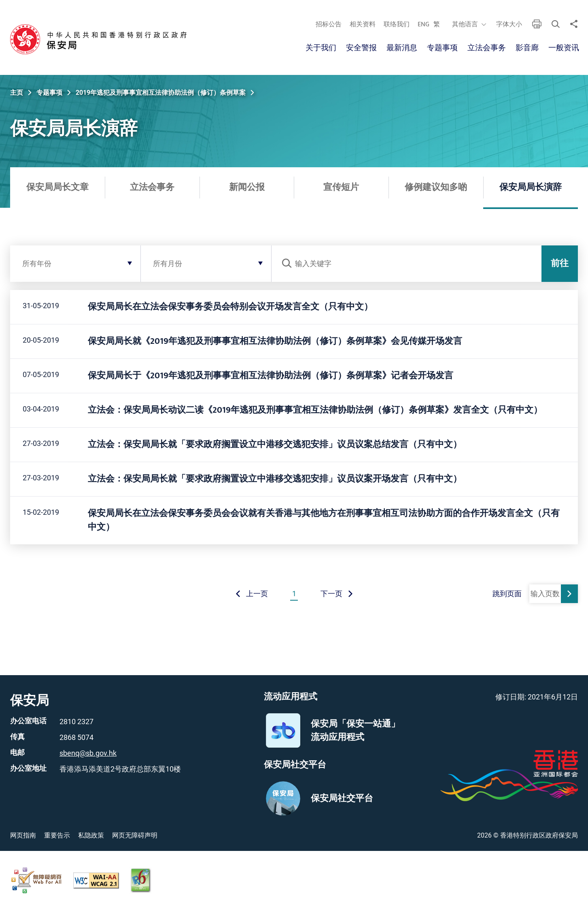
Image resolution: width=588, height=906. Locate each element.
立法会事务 (487, 48)
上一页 (251, 594)
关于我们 (321, 48)
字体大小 (509, 25)
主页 (17, 93)
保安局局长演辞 (531, 187)
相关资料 (362, 25)
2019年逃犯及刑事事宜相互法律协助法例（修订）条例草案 (161, 93)
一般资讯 (564, 48)
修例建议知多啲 (436, 187)
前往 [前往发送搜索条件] (560, 263)
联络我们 (396, 25)
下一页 (337, 594)
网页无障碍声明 (135, 835)
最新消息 (402, 48)
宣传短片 (341, 187)
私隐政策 (91, 835)
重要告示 (57, 835)
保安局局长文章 (57, 187)
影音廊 (527, 48)
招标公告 (328, 25)
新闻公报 (247, 187)
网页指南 (23, 835)
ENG (423, 25)
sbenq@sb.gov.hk (88, 753)
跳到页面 (507, 594)
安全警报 (361, 48)
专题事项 (442, 48)
